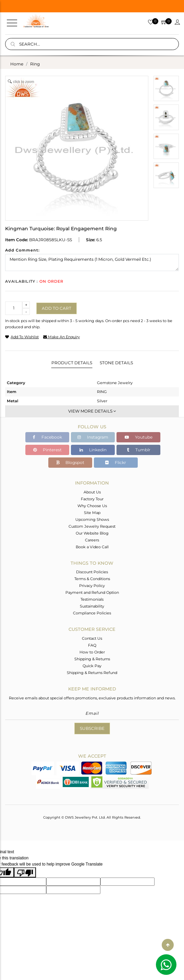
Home (17, 64)
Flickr (116, 462)
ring (35, 64)
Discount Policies (92, 572)
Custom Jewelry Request (92, 526)
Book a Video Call (92, 547)
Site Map (92, 513)
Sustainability (92, 606)
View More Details (92, 411)
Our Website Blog (92, 533)
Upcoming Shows (92, 519)
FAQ (92, 645)
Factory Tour (92, 499)
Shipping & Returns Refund (92, 673)
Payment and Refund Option (92, 592)
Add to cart (57, 308)
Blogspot (70, 462)
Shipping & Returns (92, 659)
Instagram (93, 437)
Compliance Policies (92, 613)
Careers (92, 540)
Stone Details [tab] (116, 363)
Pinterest (47, 450)
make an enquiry (62, 337)
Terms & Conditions (92, 579)
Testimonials (92, 599)
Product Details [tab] (72, 363)
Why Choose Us (92, 506)
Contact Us (92, 638)
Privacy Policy (92, 586)
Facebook (47, 437)
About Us (92, 492)
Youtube (139, 437)
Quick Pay (92, 666)
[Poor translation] (25, 872)
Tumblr (139, 450)
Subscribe (92, 728)
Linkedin (93, 450)
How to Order (92, 652)
